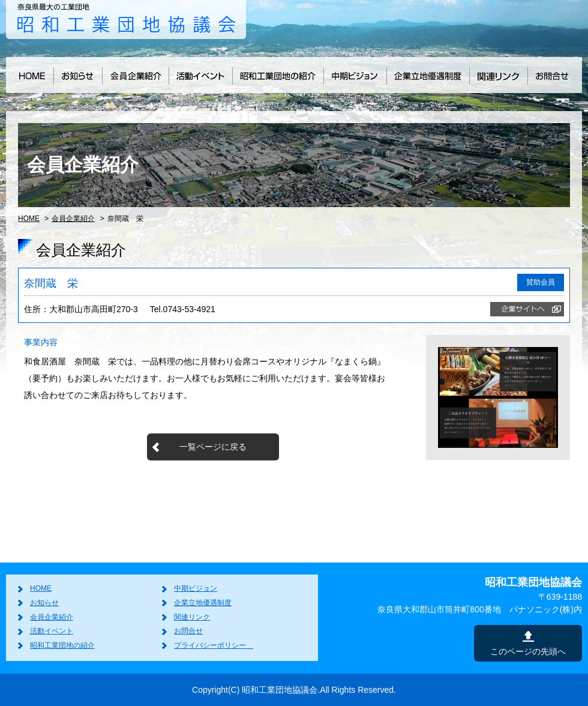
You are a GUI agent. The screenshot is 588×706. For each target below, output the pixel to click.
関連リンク (192, 617)
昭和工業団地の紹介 (62, 645)
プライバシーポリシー (214, 645)
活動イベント (52, 631)
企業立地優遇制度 (203, 603)
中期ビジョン (196, 588)
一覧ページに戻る (213, 447)
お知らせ (44, 603)
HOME (29, 219)
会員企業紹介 (73, 219)
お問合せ (188, 631)
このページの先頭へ (528, 651)
